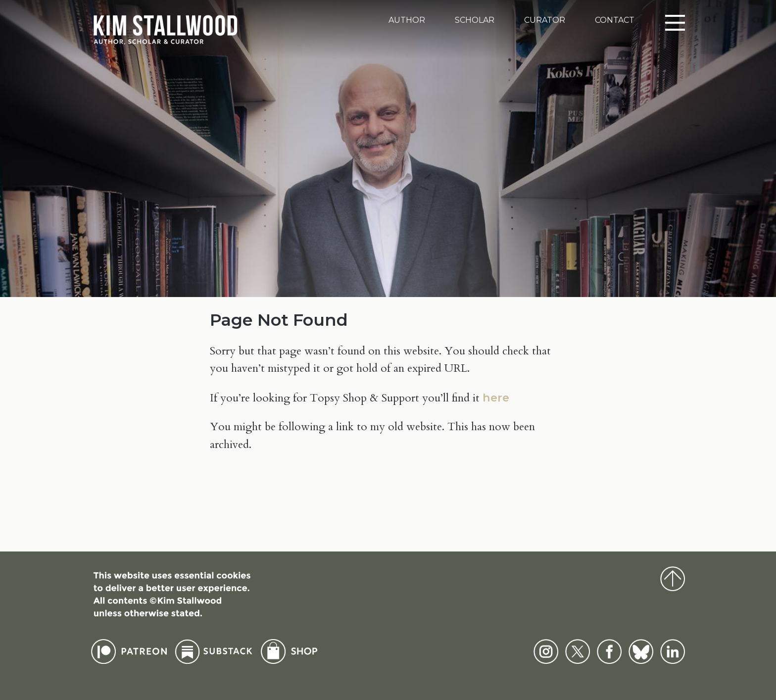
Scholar (475, 20)
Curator (545, 20)
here (496, 398)
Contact (615, 20)
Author (407, 20)
